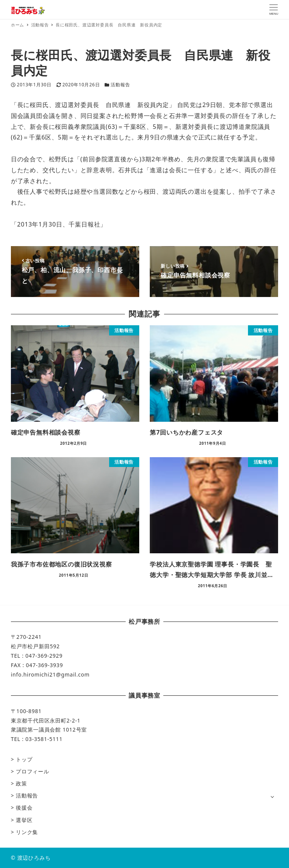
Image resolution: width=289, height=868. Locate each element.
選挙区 (24, 820)
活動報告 (120, 85)
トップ (24, 759)
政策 (21, 783)
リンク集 (27, 832)
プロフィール (33, 771)
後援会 (24, 808)
